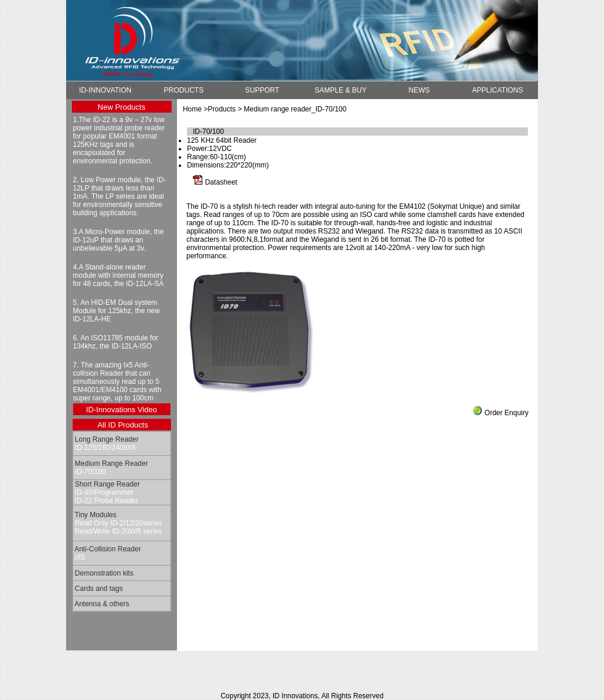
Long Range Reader (106, 439)
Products (221, 109)
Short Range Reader (106, 484)
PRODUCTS (184, 90)
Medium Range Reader (111, 464)
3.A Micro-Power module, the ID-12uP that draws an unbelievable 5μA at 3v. (119, 240)
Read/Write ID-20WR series (118, 531)
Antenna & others (101, 604)
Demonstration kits (104, 573)
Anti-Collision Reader (107, 549)
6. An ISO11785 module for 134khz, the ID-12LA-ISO (116, 342)
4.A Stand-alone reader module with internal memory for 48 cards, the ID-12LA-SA (119, 275)
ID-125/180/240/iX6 (105, 448)
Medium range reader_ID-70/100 (295, 109)
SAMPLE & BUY (340, 90)
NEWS (419, 90)
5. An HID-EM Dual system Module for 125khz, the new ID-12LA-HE (116, 311)
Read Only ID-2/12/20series (118, 523)
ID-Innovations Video (122, 410)
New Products (122, 107)
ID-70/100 (90, 472)
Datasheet (221, 182)
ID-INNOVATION (105, 90)
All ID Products (123, 425)
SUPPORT (262, 90)
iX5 (79, 557)
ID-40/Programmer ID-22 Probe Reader (106, 497)
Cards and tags (98, 589)
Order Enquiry (506, 413)
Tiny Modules (95, 515)
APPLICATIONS (497, 90)
